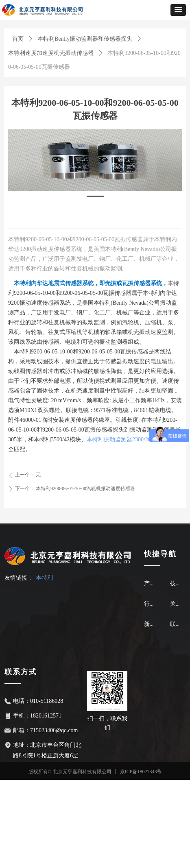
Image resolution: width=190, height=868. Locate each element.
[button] (178, 10)
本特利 (44, 578)
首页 (18, 39)
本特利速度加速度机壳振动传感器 (51, 53)
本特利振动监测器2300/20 (119, 439)
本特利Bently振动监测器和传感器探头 (85, 39)
